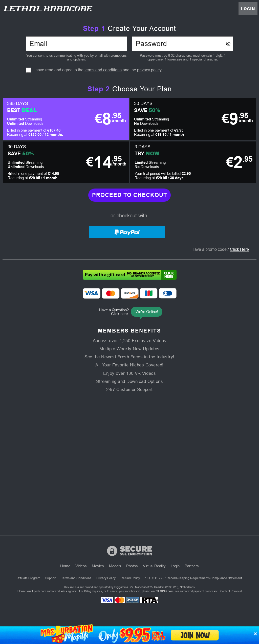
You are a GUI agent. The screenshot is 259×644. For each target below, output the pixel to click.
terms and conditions (103, 70)
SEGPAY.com (165, 591)
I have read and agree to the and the (98, 70)
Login (248, 9)
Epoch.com (39, 591)
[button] (66, 119)
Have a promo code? (220, 250)
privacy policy (149, 70)
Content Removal (231, 591)
